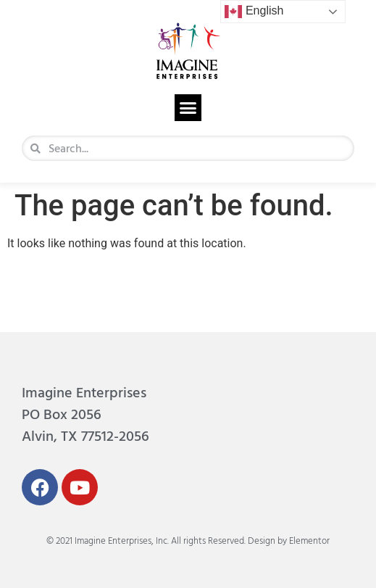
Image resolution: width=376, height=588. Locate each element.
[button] (188, 108)
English (254, 12)
